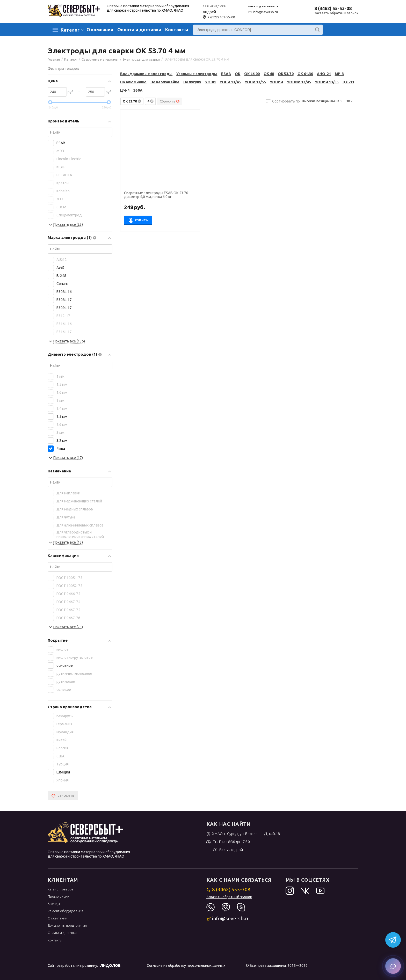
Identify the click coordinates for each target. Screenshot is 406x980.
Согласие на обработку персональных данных (186, 966)
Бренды (54, 904)
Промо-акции (59, 896)
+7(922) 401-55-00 (219, 17)
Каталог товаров (61, 889)
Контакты (177, 30)
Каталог (70, 30)
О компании (100, 30)
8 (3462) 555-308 (229, 889)
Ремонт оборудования (65, 911)
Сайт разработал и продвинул (84, 966)
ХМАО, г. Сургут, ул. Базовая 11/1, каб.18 (243, 834)
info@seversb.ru (263, 12)
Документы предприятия (67, 925)
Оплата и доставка (139, 30)
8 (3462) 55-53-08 (333, 8)
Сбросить (170, 101)
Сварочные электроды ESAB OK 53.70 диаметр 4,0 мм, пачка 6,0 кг (156, 195)
